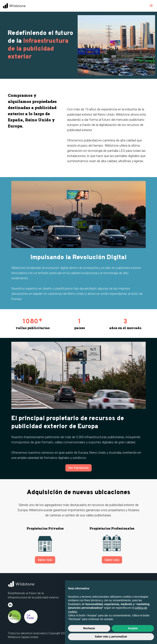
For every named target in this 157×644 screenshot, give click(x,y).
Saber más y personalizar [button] (111, 637)
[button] (151, 6)
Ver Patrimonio (78, 468)
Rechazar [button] (89, 628)
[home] (14, 6)
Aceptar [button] (133, 628)
